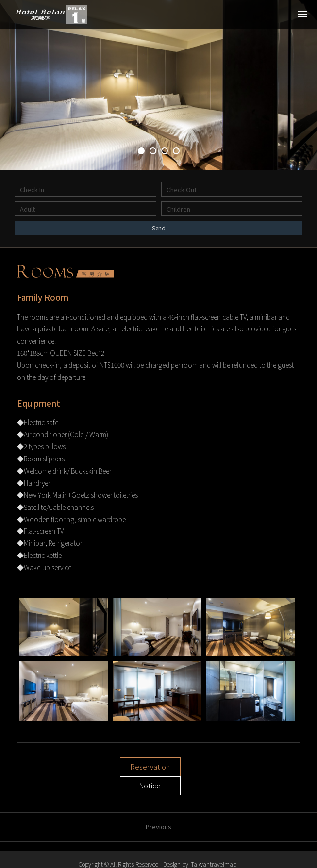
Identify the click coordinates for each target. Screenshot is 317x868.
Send (158, 228)
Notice (195, 769)
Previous (158, 810)
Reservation (122, 769)
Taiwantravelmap (214, 864)
